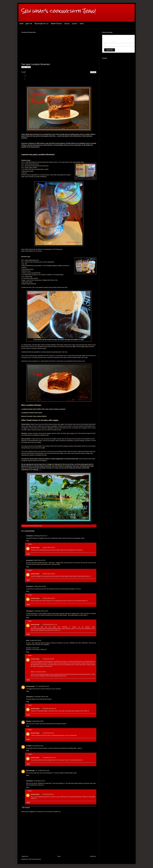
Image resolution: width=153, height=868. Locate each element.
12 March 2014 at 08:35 (49, 548)
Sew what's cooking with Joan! (59, 11)
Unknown (29, 721)
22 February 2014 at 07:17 (40, 536)
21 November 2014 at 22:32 (41, 611)
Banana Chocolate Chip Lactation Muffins (34, 416)
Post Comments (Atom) (35, 859)
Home (21, 24)
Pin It (25, 76)
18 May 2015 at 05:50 (35, 640)
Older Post (93, 856)
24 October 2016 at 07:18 (49, 709)
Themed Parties (56, 24)
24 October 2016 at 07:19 (49, 758)
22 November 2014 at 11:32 (50, 624)
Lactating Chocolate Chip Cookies (32, 413)
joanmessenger (34, 526)
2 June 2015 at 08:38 (40, 672)
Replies (30, 544)
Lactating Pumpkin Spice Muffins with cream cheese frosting (40, 409)
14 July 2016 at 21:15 (38, 746)
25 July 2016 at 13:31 (48, 794)
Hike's (82, 24)
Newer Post (25, 856)
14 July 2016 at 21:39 (43, 771)
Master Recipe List (41, 24)
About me (29, 24)
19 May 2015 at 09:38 (48, 659)
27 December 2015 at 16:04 (41, 697)
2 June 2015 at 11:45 (43, 686)
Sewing (67, 24)
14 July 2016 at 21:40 (48, 733)
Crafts (75, 24)
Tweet (23, 72)
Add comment (26, 808)
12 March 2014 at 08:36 (49, 574)
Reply (28, 541)
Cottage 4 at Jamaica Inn (55, 464)
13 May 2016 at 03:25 (38, 721)
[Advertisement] (59, 48)
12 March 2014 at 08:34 (40, 586)
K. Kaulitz (29, 746)
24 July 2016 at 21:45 (39, 781)
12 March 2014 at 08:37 (49, 598)
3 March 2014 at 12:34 (39, 560)
